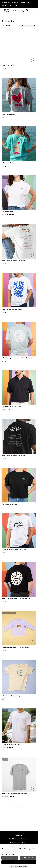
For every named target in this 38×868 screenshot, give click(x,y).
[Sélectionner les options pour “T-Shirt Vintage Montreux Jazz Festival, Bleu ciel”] (33, 353)
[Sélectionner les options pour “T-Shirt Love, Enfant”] (33, 158)
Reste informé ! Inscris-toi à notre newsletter (16, 2)
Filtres (7, 26)
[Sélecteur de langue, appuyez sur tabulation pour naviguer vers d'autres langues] (15, 11)
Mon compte (19, 835)
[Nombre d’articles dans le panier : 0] (26, 10)
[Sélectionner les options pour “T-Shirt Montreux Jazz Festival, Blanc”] (33, 545)
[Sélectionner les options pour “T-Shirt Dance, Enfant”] (33, 60)
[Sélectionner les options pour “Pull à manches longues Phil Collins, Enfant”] (33, 642)
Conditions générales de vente (19, 839)
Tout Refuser (10, 858)
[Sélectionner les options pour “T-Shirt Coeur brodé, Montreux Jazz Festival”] (33, 789)
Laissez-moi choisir (19, 862)
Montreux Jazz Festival (10, 5)
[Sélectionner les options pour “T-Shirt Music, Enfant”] (33, 109)
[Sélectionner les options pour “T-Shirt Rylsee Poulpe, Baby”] (33, 691)
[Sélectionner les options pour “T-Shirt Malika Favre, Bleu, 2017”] (33, 304)
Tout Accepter (28, 858)
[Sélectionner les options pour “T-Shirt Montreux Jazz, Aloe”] (33, 740)
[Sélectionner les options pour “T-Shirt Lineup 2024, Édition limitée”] (33, 451)
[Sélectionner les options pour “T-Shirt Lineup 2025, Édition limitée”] (33, 255)
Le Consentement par (19, 866)
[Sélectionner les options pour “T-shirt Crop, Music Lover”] (33, 499)
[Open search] (19, 11)
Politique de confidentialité (19, 843)
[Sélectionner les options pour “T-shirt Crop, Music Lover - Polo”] (33, 402)
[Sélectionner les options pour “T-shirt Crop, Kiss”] (33, 207)
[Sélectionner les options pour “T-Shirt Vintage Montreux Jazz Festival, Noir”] (33, 594)
